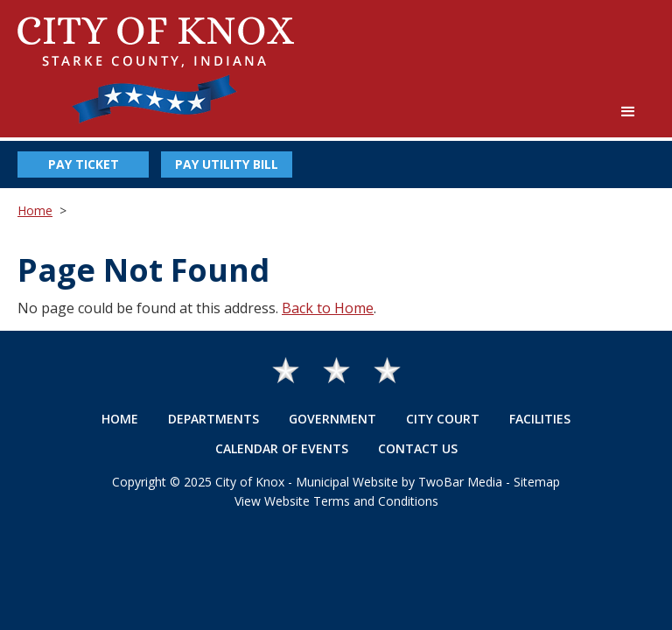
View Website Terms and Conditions (336, 501)
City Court (443, 419)
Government (332, 419)
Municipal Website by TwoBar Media (399, 482)
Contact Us (418, 448)
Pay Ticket (84, 164)
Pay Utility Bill (227, 164)
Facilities (540, 419)
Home (35, 210)
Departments (213, 419)
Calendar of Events (282, 448)
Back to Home (328, 308)
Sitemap (537, 482)
